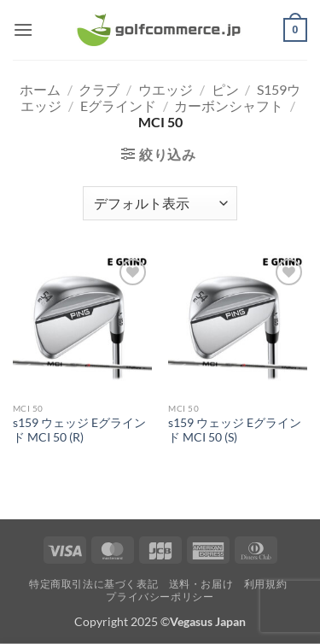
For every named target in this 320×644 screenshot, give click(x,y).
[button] (23, 29)
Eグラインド (118, 105)
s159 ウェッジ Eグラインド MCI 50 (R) (79, 430)
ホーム (40, 89)
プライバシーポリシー (160, 597)
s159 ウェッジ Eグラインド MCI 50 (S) (235, 430)
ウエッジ (166, 89)
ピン (225, 89)
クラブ (99, 89)
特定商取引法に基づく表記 (93, 584)
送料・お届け (201, 584)
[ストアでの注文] (160, 203)
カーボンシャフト (229, 105)
